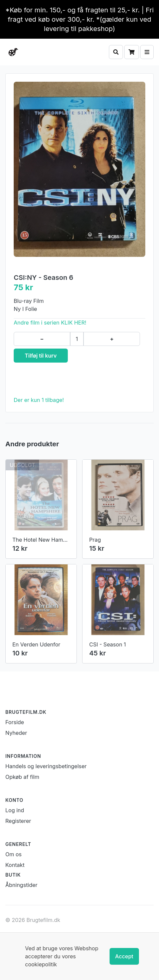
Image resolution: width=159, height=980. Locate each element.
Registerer (18, 821)
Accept (124, 956)
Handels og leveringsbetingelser (46, 766)
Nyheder (16, 733)
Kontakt (15, 865)
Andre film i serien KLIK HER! (50, 323)
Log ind (15, 810)
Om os (14, 854)
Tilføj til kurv (41, 356)
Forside (15, 722)
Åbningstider (21, 885)
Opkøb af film (22, 777)
